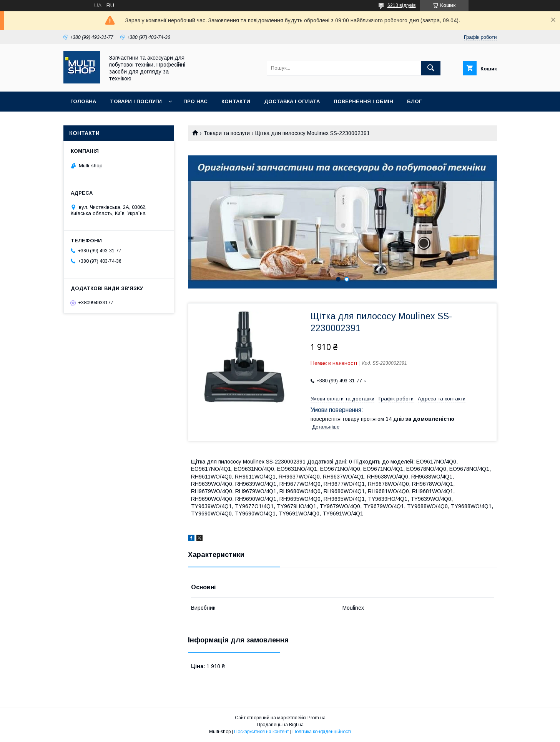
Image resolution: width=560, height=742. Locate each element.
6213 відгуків (402, 5)
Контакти (236, 101)
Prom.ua (317, 718)
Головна (83, 101)
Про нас (195, 101)
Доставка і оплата (292, 101)
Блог (414, 101)
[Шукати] (431, 68)
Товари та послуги (227, 133)
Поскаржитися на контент (262, 732)
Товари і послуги (136, 101)
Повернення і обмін (363, 101)
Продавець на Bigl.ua (280, 725)
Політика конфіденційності (322, 732)
